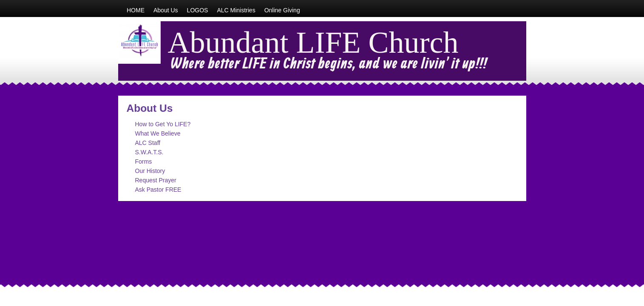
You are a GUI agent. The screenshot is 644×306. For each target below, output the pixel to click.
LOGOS (198, 10)
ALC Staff (148, 143)
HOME (136, 10)
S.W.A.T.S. (149, 152)
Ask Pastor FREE (158, 190)
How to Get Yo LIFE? (163, 124)
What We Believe (158, 133)
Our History (150, 171)
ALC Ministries (236, 10)
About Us (166, 10)
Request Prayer (156, 180)
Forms (144, 161)
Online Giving (282, 10)
